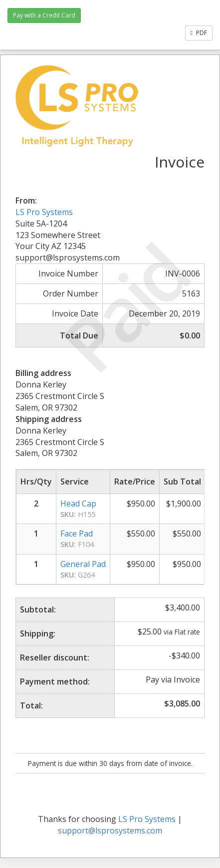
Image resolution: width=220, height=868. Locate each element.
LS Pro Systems (44, 212)
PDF (199, 33)
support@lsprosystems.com (110, 830)
